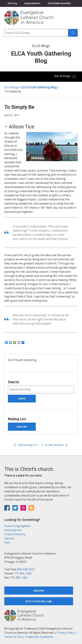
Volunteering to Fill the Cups (29, 445)
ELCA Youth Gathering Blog (39, 87)
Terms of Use (13, 637)
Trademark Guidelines (39, 637)
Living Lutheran (32, 3)
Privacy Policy (65, 633)
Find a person (13, 530)
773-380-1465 (19, 578)
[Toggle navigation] (65, 76)
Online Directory (15, 534)
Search (13, 382)
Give (7, 542)
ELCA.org (12, 3)
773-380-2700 (23, 573)
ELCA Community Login (39, 601)
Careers (9, 538)
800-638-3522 (26, 569)
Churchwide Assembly (59, 3)
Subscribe (22, 427)
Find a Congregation (17, 526)
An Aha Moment (54, 445)
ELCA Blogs (12, 87)
